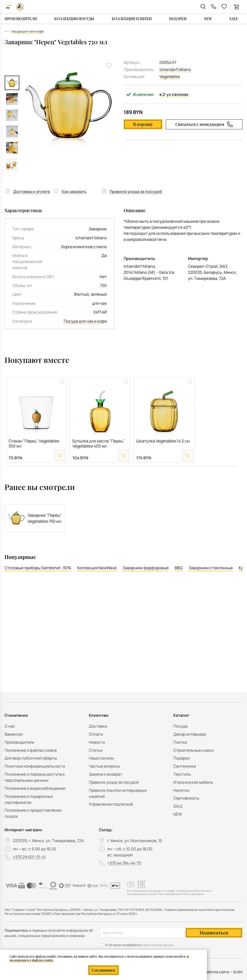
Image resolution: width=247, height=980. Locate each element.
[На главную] (20, 7)
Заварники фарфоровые (146, 568)
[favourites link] (224, 7)
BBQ (179, 568)
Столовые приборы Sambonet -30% (38, 568)
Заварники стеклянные (211, 568)
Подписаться (214, 933)
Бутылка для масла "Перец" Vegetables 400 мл (99, 444)
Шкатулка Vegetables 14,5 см (163, 441)
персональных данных (158, 945)
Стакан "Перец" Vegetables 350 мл (34, 444)
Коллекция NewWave (97, 568)
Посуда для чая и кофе (85, 321)
